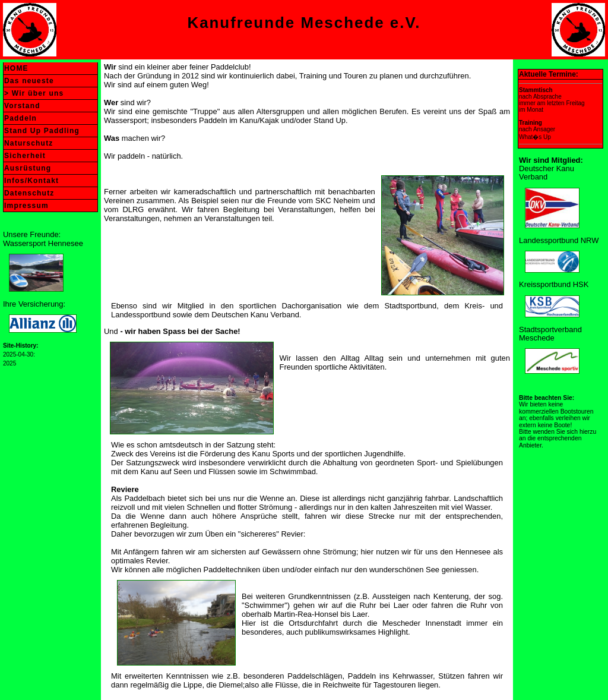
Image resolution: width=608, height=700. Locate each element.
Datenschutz (29, 193)
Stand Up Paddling (42, 131)
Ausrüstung (28, 168)
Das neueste (29, 81)
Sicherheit (25, 156)
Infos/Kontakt (31, 181)
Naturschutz (29, 143)
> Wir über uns (34, 93)
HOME (16, 68)
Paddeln (20, 118)
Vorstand (22, 106)
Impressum (26, 206)
